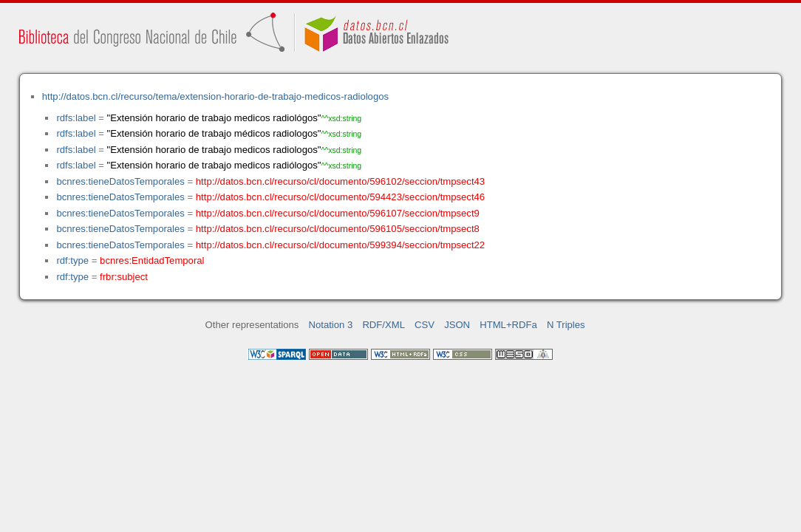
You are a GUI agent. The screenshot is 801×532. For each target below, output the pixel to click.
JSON (457, 325)
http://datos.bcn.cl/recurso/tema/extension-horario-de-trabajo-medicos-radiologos (215, 96)
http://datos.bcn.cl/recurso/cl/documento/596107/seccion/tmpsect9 (338, 213)
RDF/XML (384, 325)
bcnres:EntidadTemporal (152, 260)
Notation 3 (331, 325)
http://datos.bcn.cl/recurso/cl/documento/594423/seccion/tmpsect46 (340, 197)
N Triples (566, 325)
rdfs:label (76, 118)
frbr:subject (124, 277)
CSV (425, 325)
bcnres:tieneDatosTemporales (120, 181)
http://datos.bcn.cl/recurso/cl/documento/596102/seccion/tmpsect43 (340, 181)
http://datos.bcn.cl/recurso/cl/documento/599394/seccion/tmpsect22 (340, 245)
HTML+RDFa (508, 325)
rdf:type (72, 260)
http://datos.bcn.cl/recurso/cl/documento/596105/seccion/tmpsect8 (338, 229)
